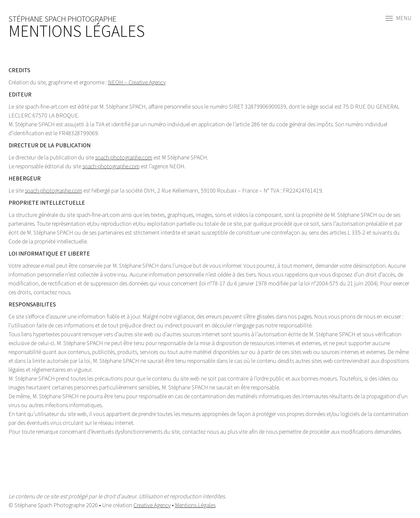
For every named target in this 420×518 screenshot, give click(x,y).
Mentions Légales (195, 505)
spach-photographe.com (124, 157)
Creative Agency (152, 505)
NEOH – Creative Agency (137, 82)
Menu (399, 18)
